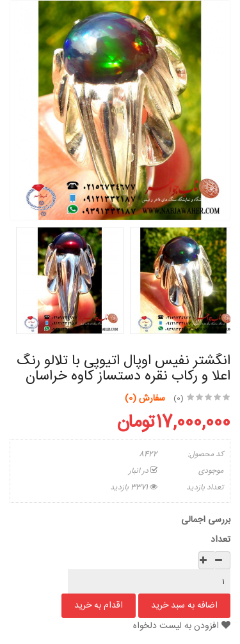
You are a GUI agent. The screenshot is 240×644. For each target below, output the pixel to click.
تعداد (220, 540)
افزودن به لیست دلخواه (182, 626)
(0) (179, 399)
